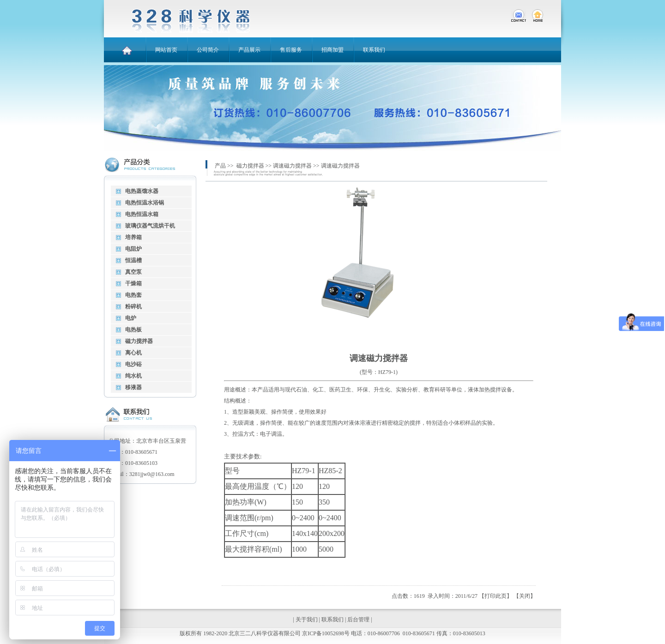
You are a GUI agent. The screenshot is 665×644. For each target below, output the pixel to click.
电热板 (133, 330)
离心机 (133, 353)
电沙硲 (133, 364)
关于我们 (307, 620)
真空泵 (133, 272)
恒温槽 (133, 260)
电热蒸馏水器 (142, 191)
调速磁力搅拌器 (292, 166)
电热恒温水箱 (142, 214)
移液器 (133, 387)
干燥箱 (133, 283)
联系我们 (332, 620)
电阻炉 (133, 249)
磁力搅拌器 (139, 341)
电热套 (133, 295)
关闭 (525, 596)
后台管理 (358, 620)
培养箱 (133, 237)
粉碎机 (133, 307)
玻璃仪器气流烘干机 (150, 226)
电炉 (131, 318)
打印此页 (496, 596)
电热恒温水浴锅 (145, 203)
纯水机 (133, 376)
